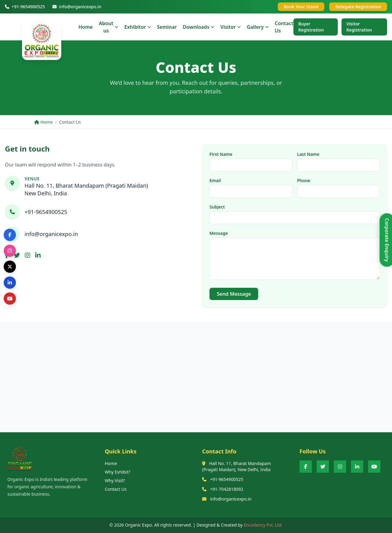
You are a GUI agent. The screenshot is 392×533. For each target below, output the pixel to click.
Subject (217, 207)
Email (215, 180)
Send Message (234, 294)
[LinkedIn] (357, 467)
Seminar (167, 27)
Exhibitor (138, 27)
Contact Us (116, 489)
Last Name (308, 154)
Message (219, 233)
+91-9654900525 (46, 212)
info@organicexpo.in (51, 234)
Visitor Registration (359, 27)
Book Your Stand (301, 7)
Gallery (258, 27)
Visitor (231, 27)
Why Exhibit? (117, 472)
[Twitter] (323, 467)
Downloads (198, 27)
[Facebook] (306, 467)
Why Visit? (115, 480)
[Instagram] (340, 467)
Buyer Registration (311, 27)
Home (86, 27)
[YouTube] (374, 467)
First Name (221, 154)
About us (109, 27)
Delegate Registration (358, 7)
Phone (304, 180)
